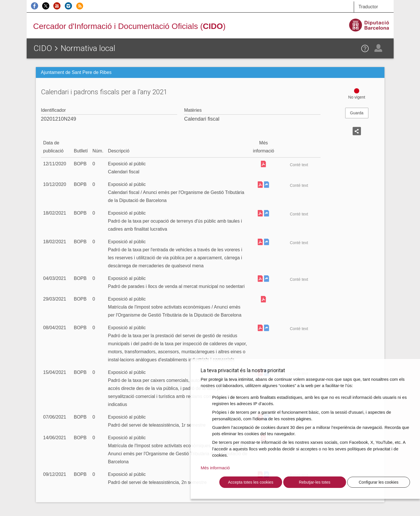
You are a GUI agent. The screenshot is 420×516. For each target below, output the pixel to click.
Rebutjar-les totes (314, 482)
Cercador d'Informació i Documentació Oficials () (129, 26)
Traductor (368, 7)
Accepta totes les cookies (251, 482)
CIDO (43, 48)
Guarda (357, 113)
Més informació (215, 468)
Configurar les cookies (379, 482)
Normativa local (88, 48)
